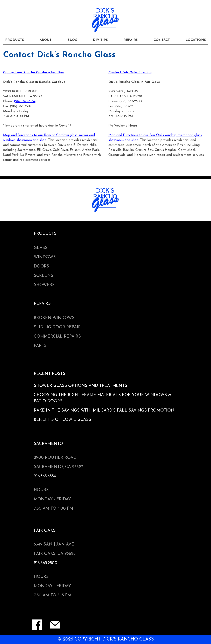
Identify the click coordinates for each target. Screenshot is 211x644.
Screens (43, 276)
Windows (45, 257)
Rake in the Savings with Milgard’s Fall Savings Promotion (104, 411)
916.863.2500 (46, 563)
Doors (41, 266)
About (46, 40)
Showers (44, 285)
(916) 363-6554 (25, 101)
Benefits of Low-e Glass (62, 420)
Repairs (131, 40)
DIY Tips (100, 40)
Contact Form (55, 625)
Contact (162, 40)
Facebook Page (37, 625)
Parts (40, 346)
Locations (196, 40)
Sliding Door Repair (57, 327)
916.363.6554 (45, 476)
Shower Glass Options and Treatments (80, 386)
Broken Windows (54, 318)
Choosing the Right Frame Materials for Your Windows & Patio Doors (102, 398)
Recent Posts (50, 374)
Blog (72, 40)
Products (15, 40)
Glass (41, 248)
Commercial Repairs (57, 337)
